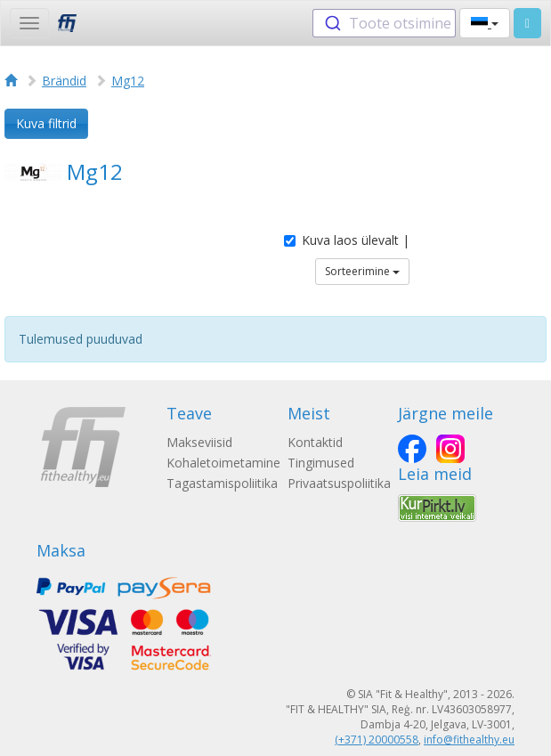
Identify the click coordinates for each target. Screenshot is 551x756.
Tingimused (321, 463)
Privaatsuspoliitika (339, 483)
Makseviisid (199, 442)
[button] (485, 23)
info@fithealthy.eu (469, 740)
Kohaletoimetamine (223, 463)
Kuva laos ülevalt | (347, 240)
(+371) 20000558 (377, 740)
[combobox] (384, 23)
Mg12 (128, 81)
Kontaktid (315, 442)
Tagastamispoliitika (222, 483)
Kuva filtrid (46, 123)
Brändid (64, 81)
